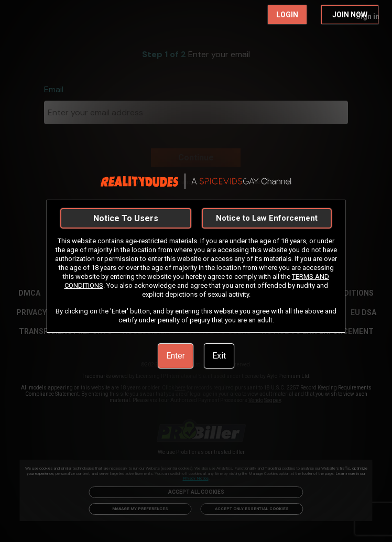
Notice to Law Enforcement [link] (267, 218)
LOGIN (287, 15)
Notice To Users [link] (126, 218)
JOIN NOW (350, 15)
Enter (176, 356)
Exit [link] (219, 356)
